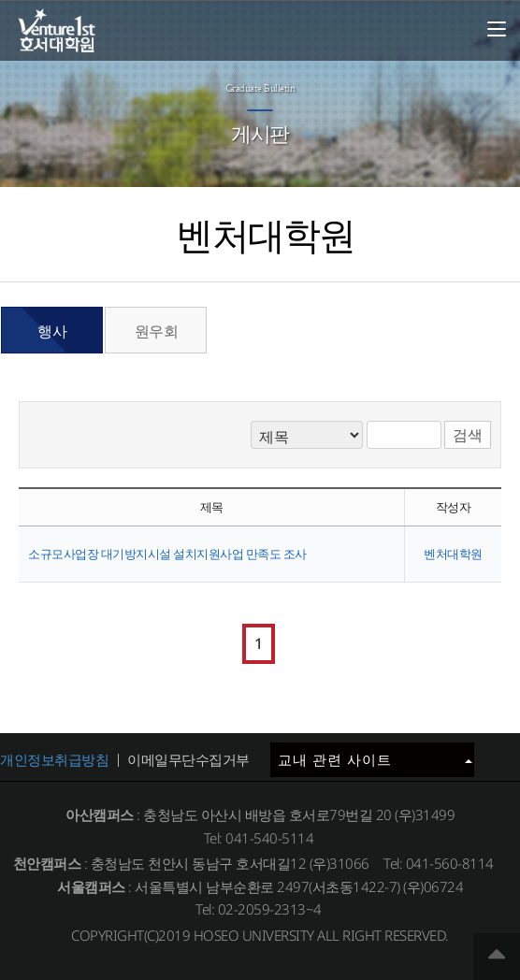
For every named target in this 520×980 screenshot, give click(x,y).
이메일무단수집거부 (188, 759)
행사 (52, 331)
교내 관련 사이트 (375, 759)
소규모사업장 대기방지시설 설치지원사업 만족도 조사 (167, 554)
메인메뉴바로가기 (0, 0)
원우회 (157, 331)
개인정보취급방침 (54, 759)
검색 (468, 435)
